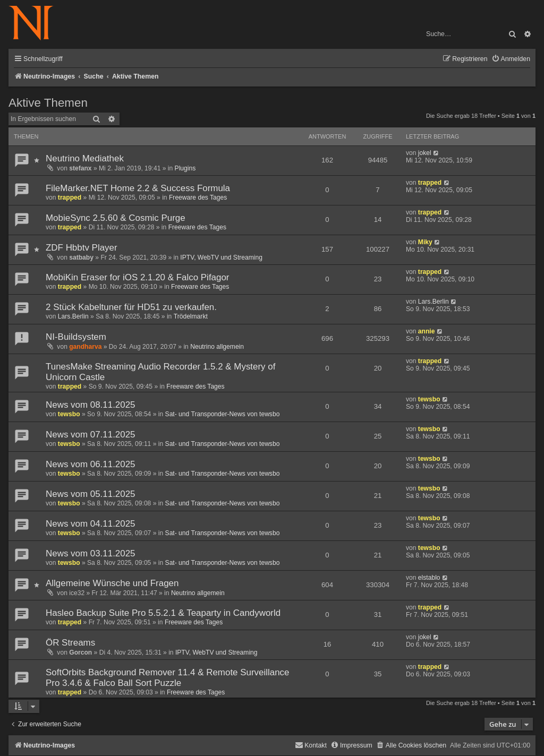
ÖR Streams (70, 643)
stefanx (80, 168)
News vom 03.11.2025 (91, 553)
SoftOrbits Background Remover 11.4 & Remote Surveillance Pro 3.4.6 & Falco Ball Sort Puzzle (167, 678)
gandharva (85, 347)
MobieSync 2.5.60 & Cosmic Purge (116, 218)
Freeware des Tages (198, 197)
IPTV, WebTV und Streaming (221, 257)
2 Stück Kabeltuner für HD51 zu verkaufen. (131, 307)
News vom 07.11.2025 (91, 435)
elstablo (429, 578)
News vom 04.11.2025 (91, 524)
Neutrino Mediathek (85, 158)
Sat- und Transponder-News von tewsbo (223, 414)
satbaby (81, 257)
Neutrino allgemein (217, 347)
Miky (425, 242)
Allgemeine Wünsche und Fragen (112, 583)
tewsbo (69, 414)
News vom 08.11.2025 (91, 405)
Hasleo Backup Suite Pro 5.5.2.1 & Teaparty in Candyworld (163, 613)
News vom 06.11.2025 (91, 464)
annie (427, 331)
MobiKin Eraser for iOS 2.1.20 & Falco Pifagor (138, 277)
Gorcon (80, 652)
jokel (425, 153)
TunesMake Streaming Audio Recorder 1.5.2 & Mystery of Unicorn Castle (160, 372)
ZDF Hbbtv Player (82, 248)
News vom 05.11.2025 (91, 494)
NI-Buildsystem (76, 337)
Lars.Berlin (73, 316)
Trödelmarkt (191, 316)
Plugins (185, 168)
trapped (70, 197)
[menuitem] (511, 59)
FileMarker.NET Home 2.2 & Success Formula (138, 188)
